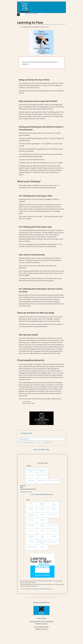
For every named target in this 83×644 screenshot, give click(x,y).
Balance (42, 520)
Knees (42, 531)
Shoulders (31, 542)
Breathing (31, 520)
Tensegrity (42, 525)
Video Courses (31, 547)
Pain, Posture (31, 525)
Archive (31, 475)
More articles (42, 494)
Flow (38, 442)
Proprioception (54, 514)
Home (31, 504)
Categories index (42, 475)
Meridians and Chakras (42, 542)
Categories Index (26, 433)
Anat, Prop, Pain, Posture (42, 470)
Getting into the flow (26, 492)
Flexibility (42, 509)
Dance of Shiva (54, 542)
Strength (31, 509)
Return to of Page (42, 450)
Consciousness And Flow (27, 442)
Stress (54, 509)
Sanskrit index (42, 480)
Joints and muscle (54, 525)
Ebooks (42, 547)
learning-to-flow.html (31, 14)
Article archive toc (25, 439)
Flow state (42, 514)
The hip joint (54, 531)
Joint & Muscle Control (31, 515)
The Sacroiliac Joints (31, 537)
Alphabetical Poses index (31, 470)
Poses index (31, 480)
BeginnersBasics (42, 504)
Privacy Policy (42, 618)
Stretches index (54, 480)
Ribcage (54, 536)
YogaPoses (54, 504)
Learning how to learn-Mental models (42, 589)
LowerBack (42, 537)
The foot (31, 531)
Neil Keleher (27, 402)
